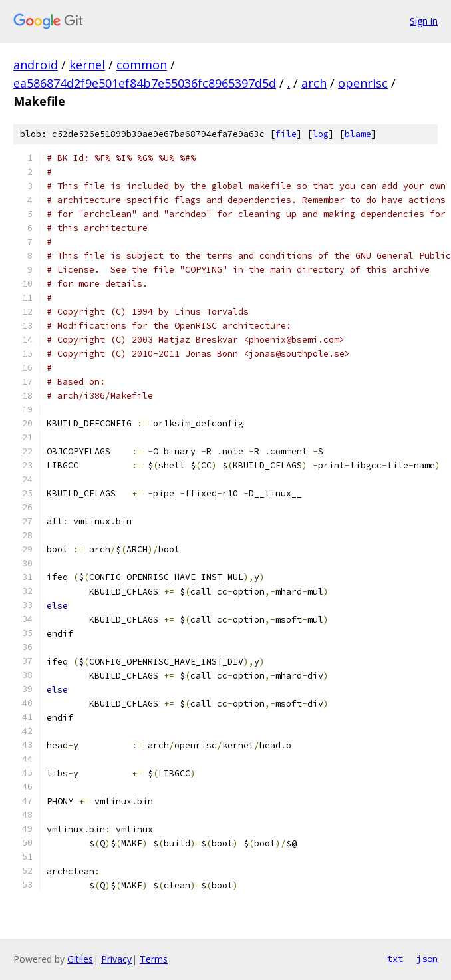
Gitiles (80, 959)
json (427, 959)
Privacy (116, 959)
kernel (87, 65)
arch (314, 83)
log (321, 134)
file (286, 134)
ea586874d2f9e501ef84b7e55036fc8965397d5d (145, 83)
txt (395, 959)
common (142, 65)
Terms (154, 959)
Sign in (424, 21)
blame (358, 134)
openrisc (363, 83)
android (36, 65)
